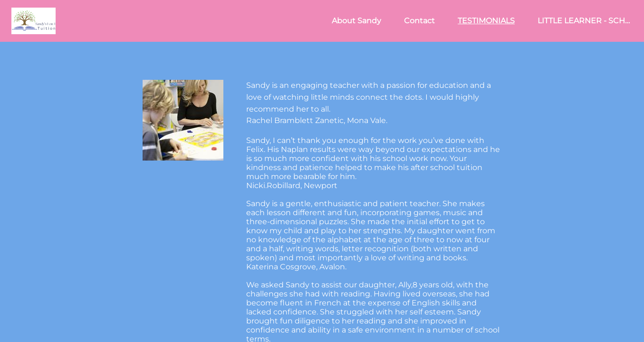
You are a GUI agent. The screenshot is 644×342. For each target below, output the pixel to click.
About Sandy (356, 21)
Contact (419, 21)
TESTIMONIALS (486, 21)
